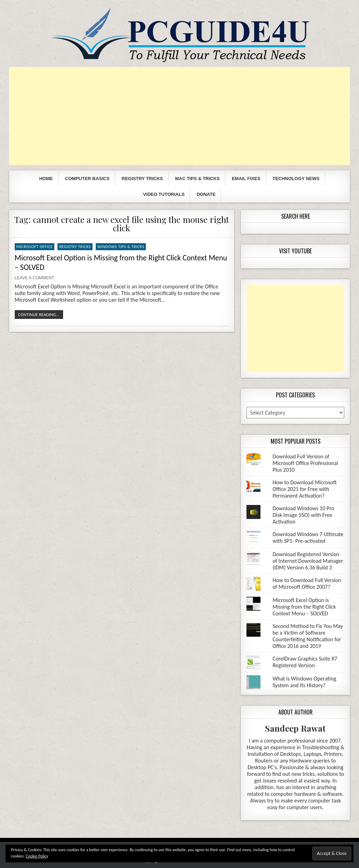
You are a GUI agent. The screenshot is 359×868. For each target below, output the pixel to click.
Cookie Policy (37, 856)
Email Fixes (246, 179)
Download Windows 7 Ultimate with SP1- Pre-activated (308, 538)
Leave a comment (35, 278)
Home (46, 179)
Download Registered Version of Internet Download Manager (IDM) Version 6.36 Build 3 (308, 561)
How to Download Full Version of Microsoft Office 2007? (307, 583)
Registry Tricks (142, 179)
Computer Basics (87, 179)
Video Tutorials (164, 194)
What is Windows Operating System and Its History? (304, 682)
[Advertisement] (180, 116)
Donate (206, 194)
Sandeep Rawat (295, 728)
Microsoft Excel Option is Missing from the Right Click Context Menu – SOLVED (304, 607)
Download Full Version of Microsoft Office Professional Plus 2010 (305, 463)
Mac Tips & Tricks (197, 179)
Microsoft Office (35, 247)
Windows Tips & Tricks (121, 247)
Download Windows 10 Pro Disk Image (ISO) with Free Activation (303, 515)
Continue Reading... (39, 315)
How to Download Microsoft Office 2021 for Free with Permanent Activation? (304, 489)
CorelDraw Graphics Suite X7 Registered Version (305, 662)
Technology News (296, 179)
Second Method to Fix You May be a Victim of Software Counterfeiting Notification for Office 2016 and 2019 (308, 636)
